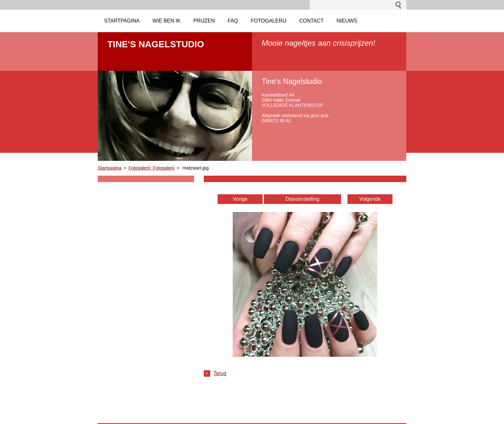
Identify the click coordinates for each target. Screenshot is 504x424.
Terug (220, 373)
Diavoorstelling (303, 199)
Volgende (370, 199)
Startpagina (110, 168)
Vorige (240, 199)
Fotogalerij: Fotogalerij (151, 168)
